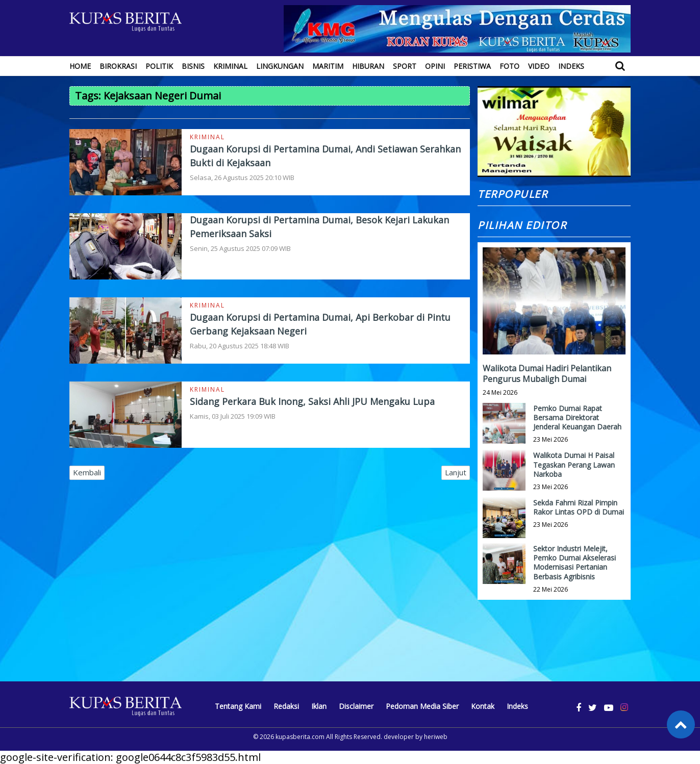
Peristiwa (472, 66)
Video (539, 66)
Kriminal (230, 66)
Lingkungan (280, 66)
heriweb (436, 737)
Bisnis (193, 66)
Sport (405, 66)
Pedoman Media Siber (422, 706)
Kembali (87, 472)
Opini (435, 66)
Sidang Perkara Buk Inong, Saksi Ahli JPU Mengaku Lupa (312, 401)
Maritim (328, 66)
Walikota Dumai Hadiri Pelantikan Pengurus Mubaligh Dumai (547, 374)
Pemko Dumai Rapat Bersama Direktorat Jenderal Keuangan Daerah (577, 417)
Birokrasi (118, 66)
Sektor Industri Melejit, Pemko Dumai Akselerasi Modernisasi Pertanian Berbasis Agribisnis (574, 563)
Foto (509, 66)
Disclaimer (356, 706)
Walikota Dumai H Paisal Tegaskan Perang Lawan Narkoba (574, 464)
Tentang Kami (238, 706)
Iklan (319, 706)
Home (80, 66)
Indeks (571, 66)
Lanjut (456, 472)
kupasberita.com (300, 737)
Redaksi (286, 706)
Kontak (483, 706)
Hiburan (368, 66)
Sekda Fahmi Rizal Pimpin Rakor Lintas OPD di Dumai (579, 507)
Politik (159, 66)
